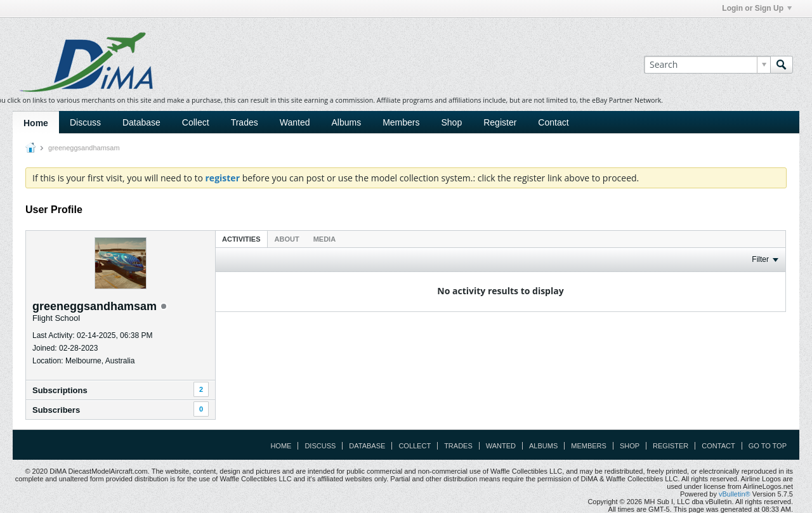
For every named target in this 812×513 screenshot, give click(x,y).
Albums (346, 122)
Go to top (768, 446)
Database (141, 122)
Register (500, 122)
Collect (196, 122)
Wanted (295, 122)
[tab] (241, 239)
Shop (452, 122)
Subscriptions (60, 390)
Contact (553, 122)
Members (401, 122)
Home (36, 123)
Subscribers (56, 410)
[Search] (707, 65)
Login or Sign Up (757, 8)
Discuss (85, 122)
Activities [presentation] (241, 239)
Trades (245, 122)
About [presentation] (287, 239)
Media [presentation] (324, 239)
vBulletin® (735, 494)
